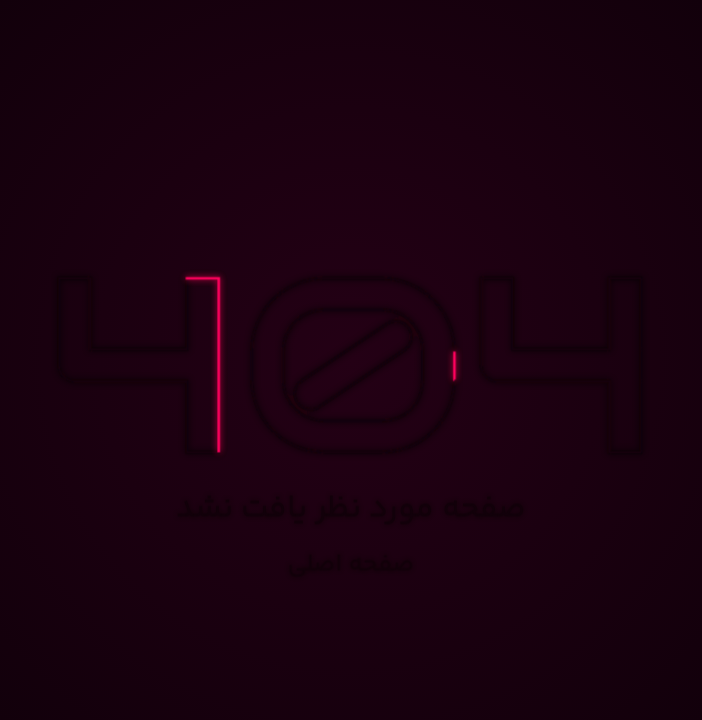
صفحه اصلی (351, 565)
